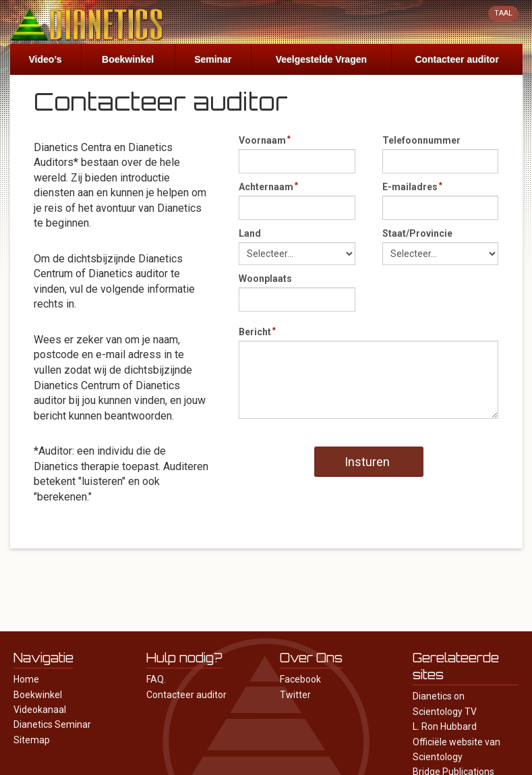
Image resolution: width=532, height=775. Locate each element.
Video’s (46, 59)
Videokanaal (40, 710)
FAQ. (156, 679)
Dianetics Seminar (52, 724)
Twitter (295, 695)
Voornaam (262, 140)
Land (250, 233)
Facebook (300, 679)
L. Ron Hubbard (445, 726)
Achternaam (266, 187)
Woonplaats (265, 279)
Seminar (213, 59)
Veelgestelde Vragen (321, 59)
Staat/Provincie (417, 233)
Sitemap (32, 740)
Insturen (367, 462)
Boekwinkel (128, 59)
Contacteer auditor (456, 59)
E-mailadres (410, 187)
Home (26, 679)
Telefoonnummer (421, 140)
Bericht (255, 332)
